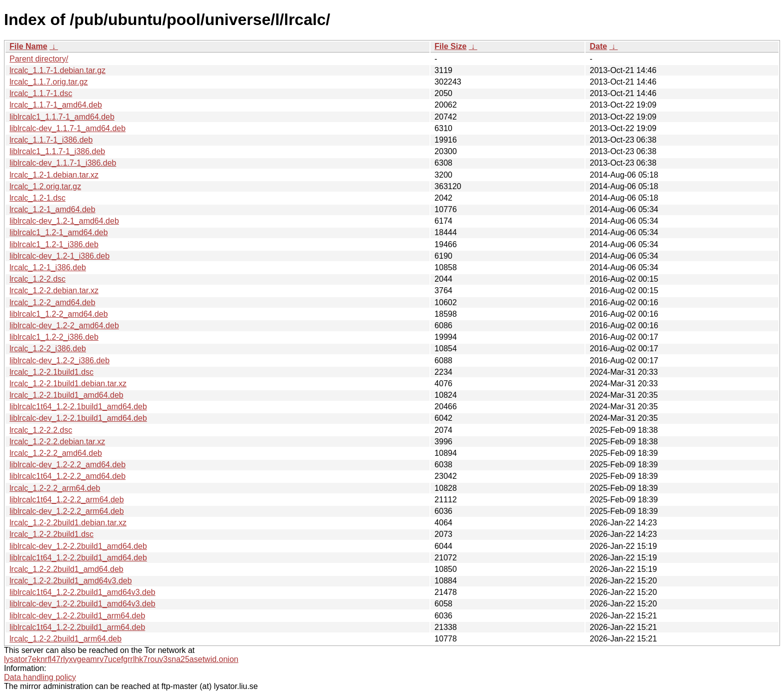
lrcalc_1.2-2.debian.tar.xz (54, 290)
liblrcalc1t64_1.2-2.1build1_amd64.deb (78, 407)
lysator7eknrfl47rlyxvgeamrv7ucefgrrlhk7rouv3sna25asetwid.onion (121, 659)
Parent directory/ (39, 59)
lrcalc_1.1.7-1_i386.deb (51, 140)
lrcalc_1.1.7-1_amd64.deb (56, 105)
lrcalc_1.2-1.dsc (37, 198)
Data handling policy (40, 677)
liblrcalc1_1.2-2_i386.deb (54, 337)
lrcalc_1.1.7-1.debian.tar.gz (57, 70)
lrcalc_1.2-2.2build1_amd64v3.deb (71, 581)
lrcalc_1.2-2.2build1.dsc (51, 534)
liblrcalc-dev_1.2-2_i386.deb (59, 361)
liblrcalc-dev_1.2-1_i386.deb (59, 256)
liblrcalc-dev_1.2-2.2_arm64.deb (67, 511)
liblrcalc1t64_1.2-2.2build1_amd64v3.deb (82, 592)
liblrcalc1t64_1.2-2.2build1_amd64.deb (78, 558)
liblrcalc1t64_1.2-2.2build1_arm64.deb (77, 627)
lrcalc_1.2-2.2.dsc (41, 430)
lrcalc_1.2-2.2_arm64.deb (55, 488)
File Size (450, 46)
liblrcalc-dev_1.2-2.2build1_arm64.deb (77, 616)
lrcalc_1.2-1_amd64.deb (52, 209)
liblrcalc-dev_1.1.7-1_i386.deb (63, 163)
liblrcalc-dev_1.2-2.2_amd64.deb (67, 465)
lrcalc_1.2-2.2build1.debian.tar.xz (68, 523)
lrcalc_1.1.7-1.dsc (41, 93)
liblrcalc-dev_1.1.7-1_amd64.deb (67, 128)
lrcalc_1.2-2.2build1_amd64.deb (66, 569)
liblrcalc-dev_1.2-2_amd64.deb (64, 325)
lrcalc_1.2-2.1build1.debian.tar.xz (68, 384)
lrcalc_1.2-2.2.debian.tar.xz (57, 442)
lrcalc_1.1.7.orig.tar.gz (49, 82)
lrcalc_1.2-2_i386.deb (48, 349)
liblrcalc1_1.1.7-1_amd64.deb (62, 117)
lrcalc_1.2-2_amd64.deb (52, 302)
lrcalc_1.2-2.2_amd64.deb (56, 453)
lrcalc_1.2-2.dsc (37, 279)
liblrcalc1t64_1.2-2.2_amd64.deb (67, 476)
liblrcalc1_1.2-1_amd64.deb (59, 232)
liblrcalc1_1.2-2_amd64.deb (59, 314)
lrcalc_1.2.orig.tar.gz (45, 186)
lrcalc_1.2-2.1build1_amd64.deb (66, 395)
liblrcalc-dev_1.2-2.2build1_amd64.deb (78, 546)
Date (598, 46)
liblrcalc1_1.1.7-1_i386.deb (57, 151)
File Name (28, 46)
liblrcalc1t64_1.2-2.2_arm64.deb (67, 500)
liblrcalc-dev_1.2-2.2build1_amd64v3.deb (82, 604)
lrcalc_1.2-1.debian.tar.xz (54, 175)
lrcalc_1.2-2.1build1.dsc (51, 372)
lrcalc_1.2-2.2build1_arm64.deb (65, 639)
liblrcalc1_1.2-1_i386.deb (54, 244)
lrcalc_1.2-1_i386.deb (48, 267)
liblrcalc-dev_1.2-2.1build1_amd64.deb (78, 418)
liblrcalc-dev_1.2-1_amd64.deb (64, 221)
